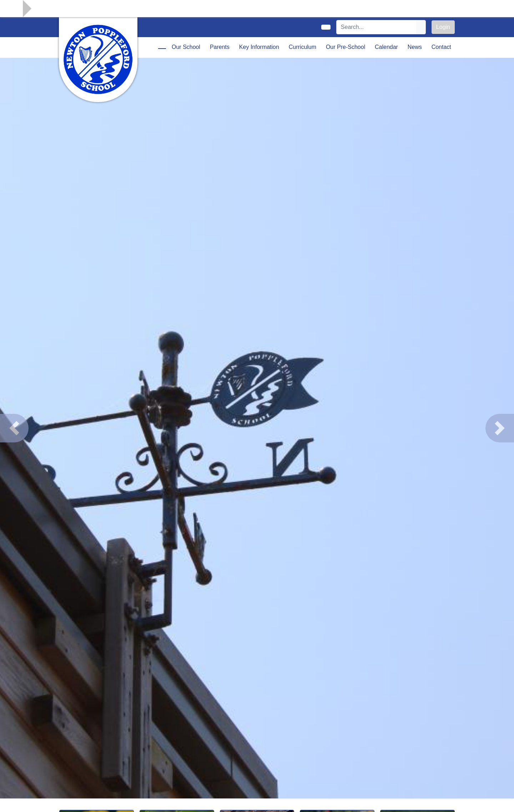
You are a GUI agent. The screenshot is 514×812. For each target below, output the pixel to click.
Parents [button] (220, 47)
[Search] (377, 27)
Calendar (386, 47)
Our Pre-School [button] (346, 47)
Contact (441, 47)
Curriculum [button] (303, 47)
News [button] (415, 47)
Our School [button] (186, 47)
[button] (14, 428)
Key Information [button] (259, 47)
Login (443, 27)
